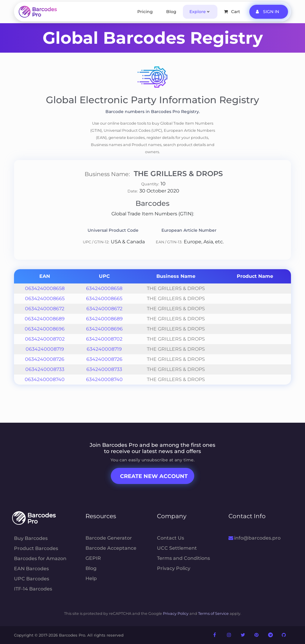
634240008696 (104, 329)
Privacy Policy (174, 568)
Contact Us (171, 538)
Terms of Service (213, 614)
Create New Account (154, 476)
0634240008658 (45, 288)
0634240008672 (45, 309)
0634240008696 (45, 329)
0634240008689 (45, 319)
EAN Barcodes (31, 569)
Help (91, 578)
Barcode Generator (109, 538)
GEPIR (93, 558)
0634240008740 (45, 379)
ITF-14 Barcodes (33, 589)
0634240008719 (45, 349)
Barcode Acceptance (111, 548)
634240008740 (104, 379)
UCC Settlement (177, 548)
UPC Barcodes (32, 579)
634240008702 (104, 339)
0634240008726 (45, 359)
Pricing (145, 12)
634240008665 (104, 299)
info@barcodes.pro (255, 538)
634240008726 (104, 359)
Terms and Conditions (183, 558)
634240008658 (104, 288)
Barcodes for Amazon (40, 558)
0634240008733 (45, 369)
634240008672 (104, 309)
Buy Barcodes (31, 538)
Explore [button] (198, 12)
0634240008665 (45, 299)
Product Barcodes (36, 548)
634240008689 (104, 319)
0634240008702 (45, 339)
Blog (171, 12)
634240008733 (104, 369)
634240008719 (104, 349)
